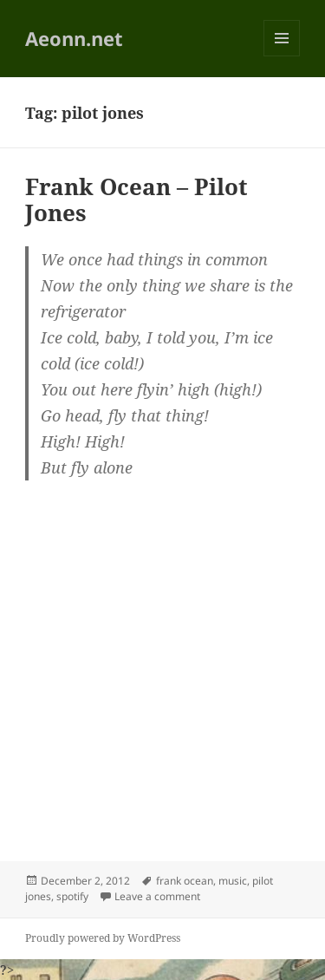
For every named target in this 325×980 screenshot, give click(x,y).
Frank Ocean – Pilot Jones (136, 199)
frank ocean (185, 881)
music (233, 881)
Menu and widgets (282, 56)
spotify (72, 896)
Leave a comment (157, 896)
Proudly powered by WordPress (103, 938)
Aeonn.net (74, 38)
